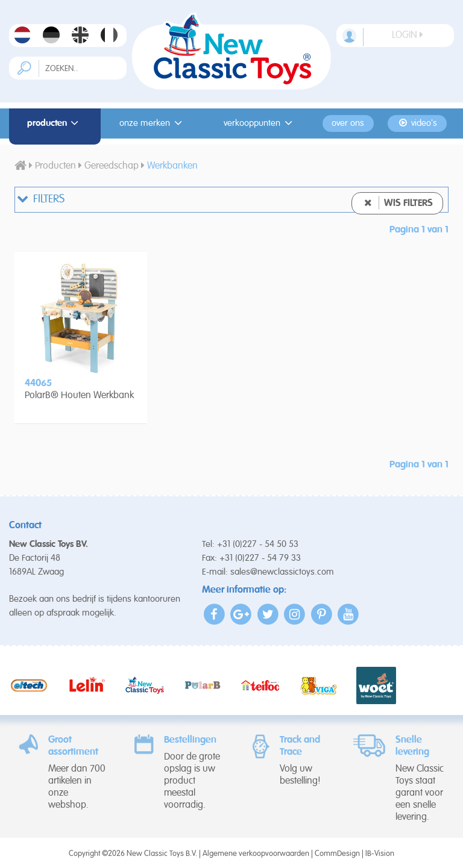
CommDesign (337, 854)
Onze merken (153, 123)
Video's (417, 123)
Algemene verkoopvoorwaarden (256, 854)
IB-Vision (380, 854)
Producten (55, 123)
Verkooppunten (260, 123)
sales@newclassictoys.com (282, 572)
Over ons (348, 123)
